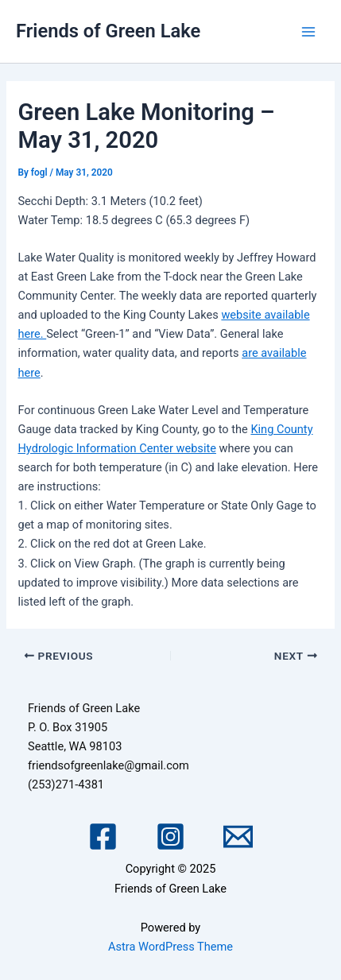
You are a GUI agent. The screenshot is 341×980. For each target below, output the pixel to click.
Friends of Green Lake (108, 31)
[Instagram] (170, 837)
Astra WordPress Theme (170, 947)
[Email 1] (238, 837)
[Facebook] (103, 837)
